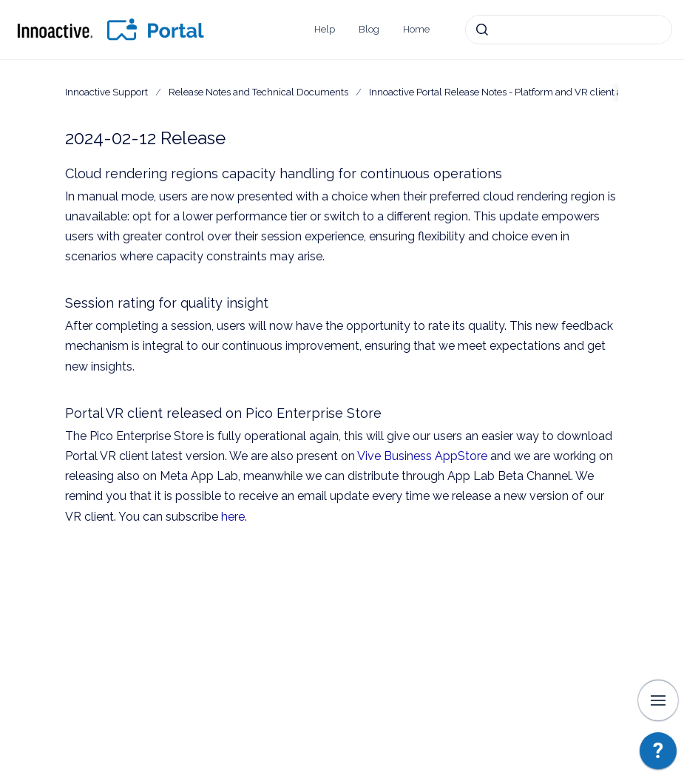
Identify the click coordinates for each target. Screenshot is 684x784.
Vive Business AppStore (422, 456)
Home (416, 29)
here (233, 517)
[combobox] (569, 30)
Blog (369, 29)
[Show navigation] (658, 700)
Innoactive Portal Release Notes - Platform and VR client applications (519, 92)
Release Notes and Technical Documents (258, 92)
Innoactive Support (106, 92)
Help (325, 29)
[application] (658, 754)
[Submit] (482, 30)
